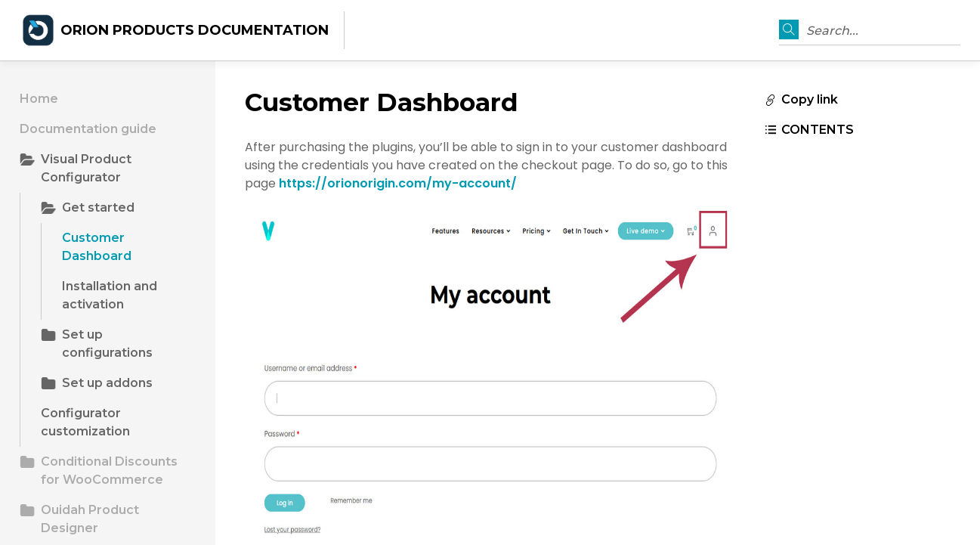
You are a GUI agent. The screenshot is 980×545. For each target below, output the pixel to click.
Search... (832, 31)
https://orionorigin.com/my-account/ (398, 183)
